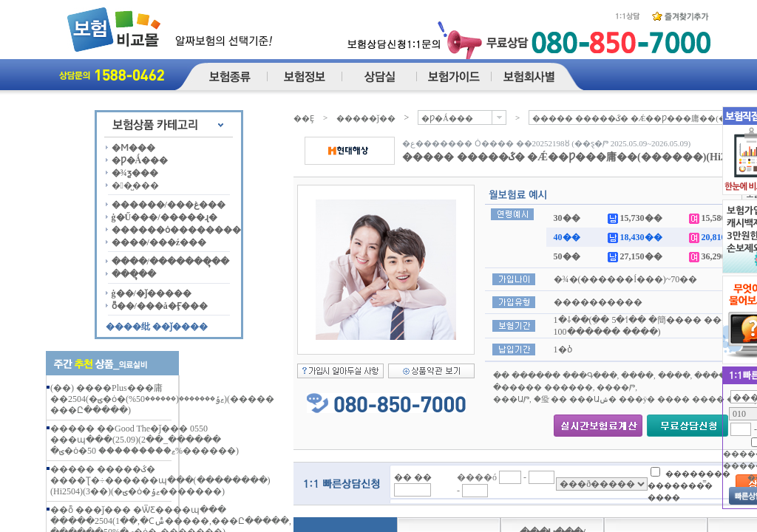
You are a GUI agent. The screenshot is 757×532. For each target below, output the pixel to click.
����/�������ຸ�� (170, 262)
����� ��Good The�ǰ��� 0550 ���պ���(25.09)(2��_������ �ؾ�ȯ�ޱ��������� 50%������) (145, 440)
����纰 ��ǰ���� (157, 327)
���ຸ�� (134, 274)
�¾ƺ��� (135, 173)
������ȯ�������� (176, 230)
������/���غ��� (169, 205)
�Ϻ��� (133, 148)
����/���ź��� (159, 242)
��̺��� (135, 185)
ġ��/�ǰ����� (152, 293)
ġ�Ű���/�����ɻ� (164, 217)
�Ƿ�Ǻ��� (140, 160)
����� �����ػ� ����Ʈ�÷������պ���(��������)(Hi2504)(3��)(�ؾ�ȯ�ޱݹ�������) (160, 480)
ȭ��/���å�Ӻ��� (160, 306)
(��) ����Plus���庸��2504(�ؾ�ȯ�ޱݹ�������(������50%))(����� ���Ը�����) (162, 399)
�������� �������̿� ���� (689, 485)
